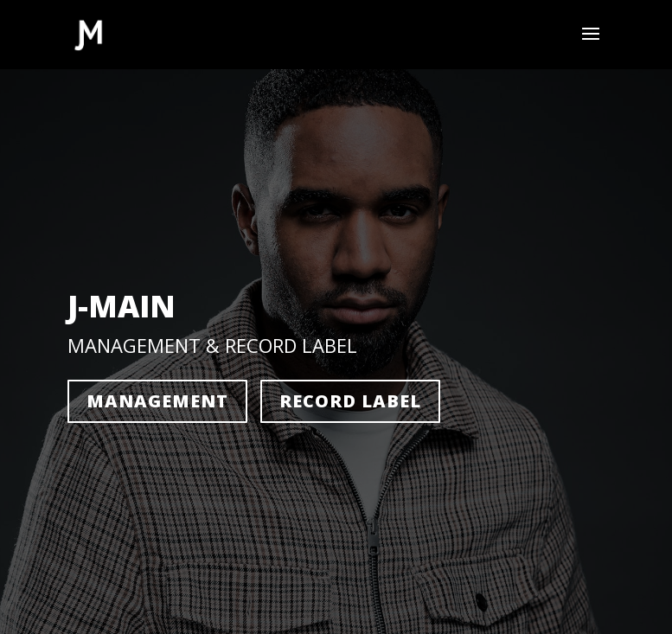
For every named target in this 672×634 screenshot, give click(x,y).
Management (157, 401)
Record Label (350, 401)
